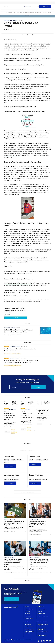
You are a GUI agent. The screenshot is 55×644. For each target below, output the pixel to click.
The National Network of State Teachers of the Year (18, 283)
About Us (27, 606)
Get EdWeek (28, 622)
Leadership (9, 13)
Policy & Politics (18, 13)
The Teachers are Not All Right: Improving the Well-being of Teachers (21, 350)
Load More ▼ (27, 580)
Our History (27, 611)
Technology (38, 13)
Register (7, 432)
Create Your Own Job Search (27, 492)
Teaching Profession (11, 20)
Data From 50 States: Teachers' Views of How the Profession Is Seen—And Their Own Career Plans (39, 562)
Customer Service (42, 614)
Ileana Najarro (32, 534)
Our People (27, 614)
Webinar (6, 411)
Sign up (38, 387)
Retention (15, 296)
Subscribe (45, 7)
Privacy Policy (13, 641)
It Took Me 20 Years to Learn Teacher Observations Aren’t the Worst (18, 331)
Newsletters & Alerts (29, 627)
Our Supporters (28, 616)
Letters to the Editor (42, 609)
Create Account (12, 599)
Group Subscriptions (29, 629)
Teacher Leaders (23, 296)
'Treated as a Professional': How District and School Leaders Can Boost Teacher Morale (37, 524)
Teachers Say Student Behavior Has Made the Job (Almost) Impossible (14, 523)
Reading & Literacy (25, 410)
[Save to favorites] (28, 35)
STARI (30, 430)
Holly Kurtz (7, 572)
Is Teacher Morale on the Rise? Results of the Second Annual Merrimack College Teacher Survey (21, 362)
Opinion (45, 13)
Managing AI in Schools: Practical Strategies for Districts (10, 416)
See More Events (27, 444)
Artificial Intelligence (10, 410)
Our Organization (29, 609)
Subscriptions (28, 624)
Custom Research (42, 635)
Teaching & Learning (29, 13)
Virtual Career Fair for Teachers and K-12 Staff (42, 412)
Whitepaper (24, 346)
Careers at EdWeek (29, 618)
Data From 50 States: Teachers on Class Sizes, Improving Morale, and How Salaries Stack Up (14, 562)
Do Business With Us (43, 622)
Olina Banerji (7, 531)
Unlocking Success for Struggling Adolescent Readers (27, 415)
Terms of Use (7, 641)
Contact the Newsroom (43, 616)
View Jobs (10, 466)
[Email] (20, 387)
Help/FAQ (40, 611)
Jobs (50, 13)
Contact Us (41, 606)
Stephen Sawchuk (14, 572)
